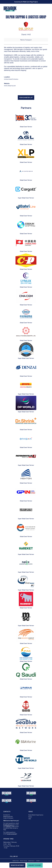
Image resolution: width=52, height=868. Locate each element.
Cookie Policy (31, 861)
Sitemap (38, 861)
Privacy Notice (23, 861)
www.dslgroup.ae (10, 86)
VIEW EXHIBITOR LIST (26, 98)
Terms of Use (16, 861)
